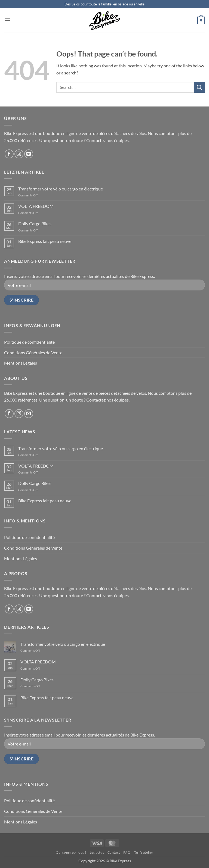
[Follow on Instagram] (19, 154)
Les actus (97, 852)
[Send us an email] (29, 154)
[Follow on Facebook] (9, 154)
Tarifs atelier (144, 852)
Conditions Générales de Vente (33, 352)
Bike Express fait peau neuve (45, 241)
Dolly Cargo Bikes (35, 223)
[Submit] (199, 87)
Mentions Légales (21, 363)
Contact (114, 852)
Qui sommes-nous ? (71, 852)
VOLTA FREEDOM (36, 206)
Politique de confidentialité (29, 342)
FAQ (127, 852)
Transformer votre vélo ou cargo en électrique (61, 189)
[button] (7, 20)
